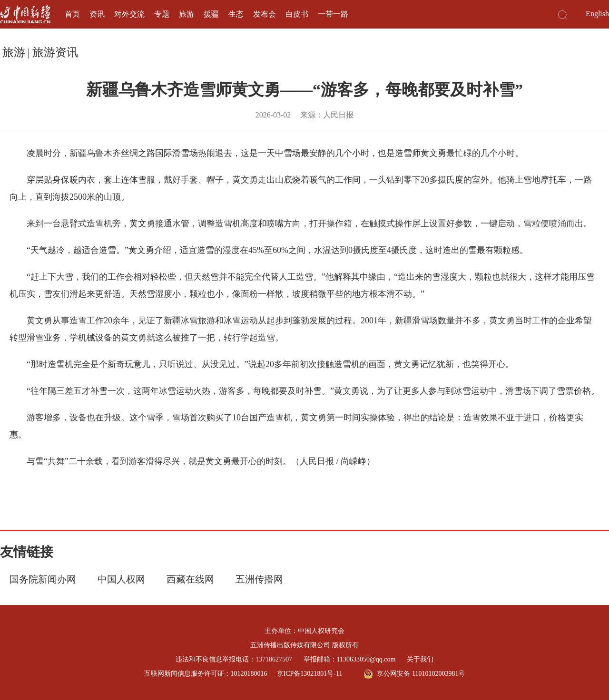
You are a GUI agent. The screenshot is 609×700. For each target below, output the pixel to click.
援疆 (211, 14)
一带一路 (333, 14)
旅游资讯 (55, 52)
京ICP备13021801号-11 (310, 674)
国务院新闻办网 (43, 579)
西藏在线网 (190, 579)
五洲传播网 (259, 579)
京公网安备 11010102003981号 (414, 674)
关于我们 (420, 659)
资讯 (97, 14)
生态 (236, 14)
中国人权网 (121, 579)
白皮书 (297, 14)
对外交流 (129, 14)
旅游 (187, 14)
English (597, 14)
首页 (72, 14)
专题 (162, 14)
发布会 (265, 14)
